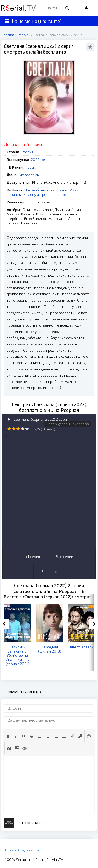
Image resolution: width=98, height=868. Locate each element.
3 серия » (49, 572)
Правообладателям (22, 850)
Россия (28, 152)
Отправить (32, 823)
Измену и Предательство (45, 194)
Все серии (65, 557)
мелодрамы (30, 175)
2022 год (38, 159)
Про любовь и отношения (46, 190)
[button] (8, 736)
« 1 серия (33, 557)
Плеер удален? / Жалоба (68, 424)
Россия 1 (32, 167)
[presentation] (8, 736)
